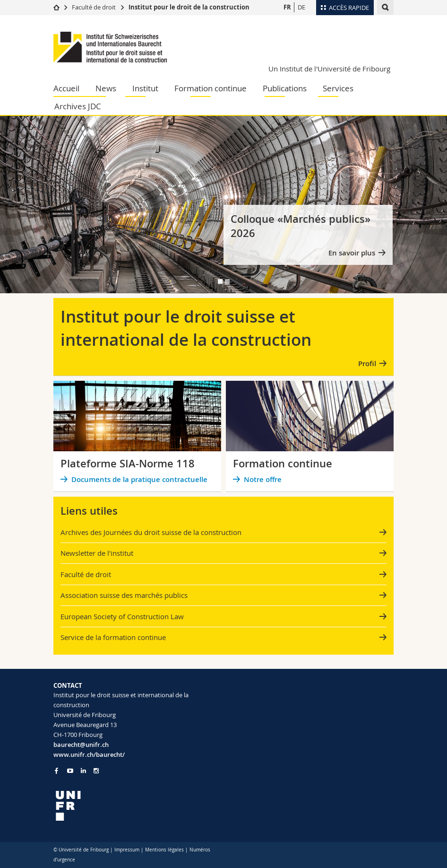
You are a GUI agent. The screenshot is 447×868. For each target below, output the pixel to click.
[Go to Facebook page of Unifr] (56, 771)
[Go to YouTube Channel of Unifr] (70, 771)
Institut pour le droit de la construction (189, 7)
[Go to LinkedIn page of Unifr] (83, 771)
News (106, 88)
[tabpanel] (223, 205)
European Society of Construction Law (122, 616)
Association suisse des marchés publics (124, 595)
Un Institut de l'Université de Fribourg (329, 69)
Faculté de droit (95, 7)
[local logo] (135, 806)
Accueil (66, 88)
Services (338, 88)
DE (301, 7)
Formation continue (211, 88)
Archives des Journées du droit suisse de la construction (151, 532)
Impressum (127, 850)
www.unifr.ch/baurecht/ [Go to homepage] (89, 754)
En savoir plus (352, 253)
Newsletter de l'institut (97, 553)
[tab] (220, 281)
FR (287, 7)
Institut (145, 88)
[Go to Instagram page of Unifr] (96, 771)
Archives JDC (78, 106)
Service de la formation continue (113, 637)
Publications (285, 88)
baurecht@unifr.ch (81, 745)
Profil (367, 364)
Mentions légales (164, 850)
